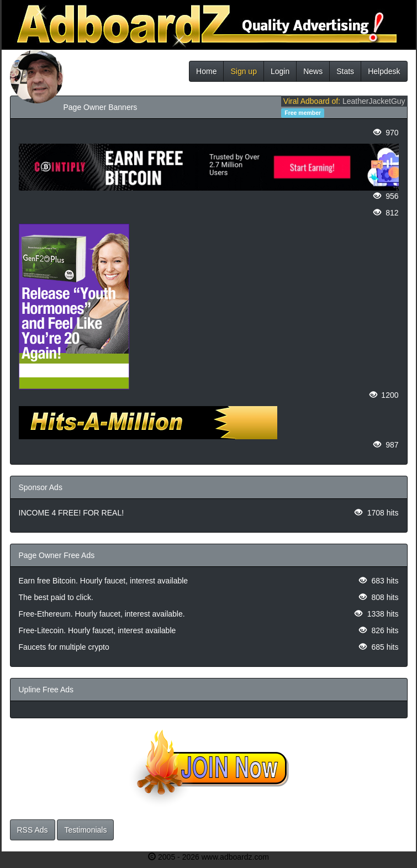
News (313, 71)
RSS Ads (33, 830)
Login (280, 71)
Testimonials (85, 830)
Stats (345, 71)
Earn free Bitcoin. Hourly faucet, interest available (104, 581)
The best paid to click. (56, 597)
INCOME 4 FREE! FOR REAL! (72, 513)
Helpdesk (384, 71)
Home (206, 71)
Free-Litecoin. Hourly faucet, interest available (97, 630)
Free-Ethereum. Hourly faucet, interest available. (102, 614)
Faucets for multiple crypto (64, 647)
